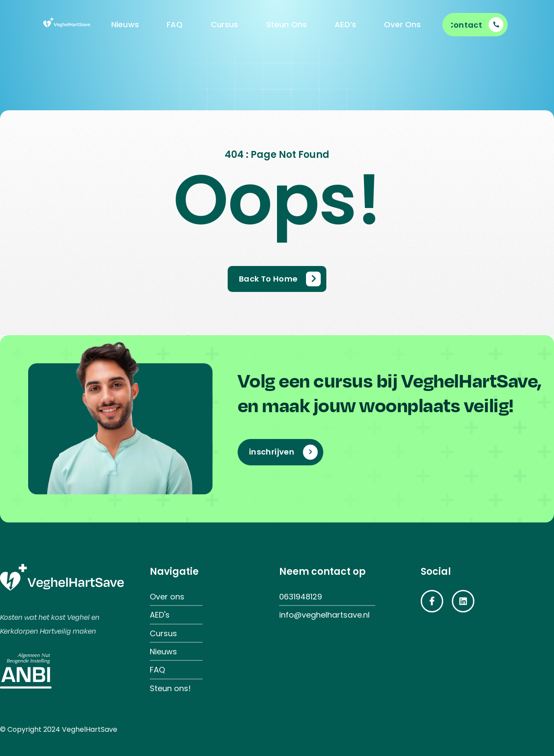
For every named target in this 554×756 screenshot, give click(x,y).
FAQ (175, 24)
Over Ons (402, 24)
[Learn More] (477, 25)
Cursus (225, 24)
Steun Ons (287, 24)
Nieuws (125, 24)
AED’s (345, 24)
